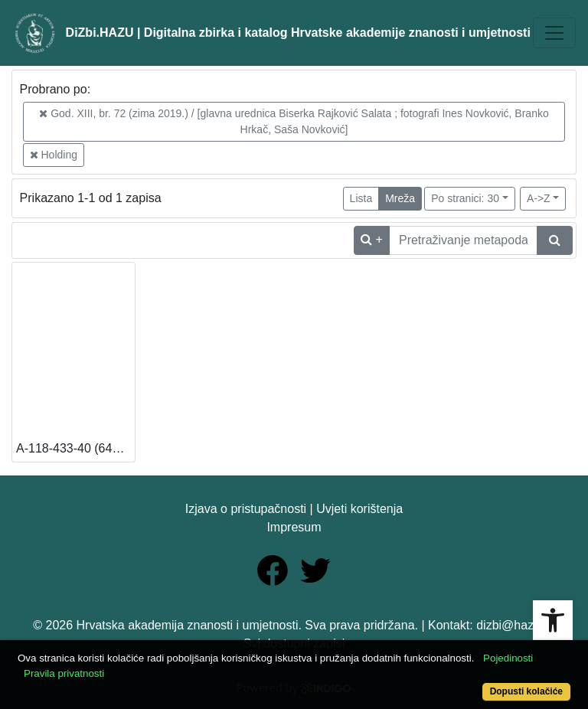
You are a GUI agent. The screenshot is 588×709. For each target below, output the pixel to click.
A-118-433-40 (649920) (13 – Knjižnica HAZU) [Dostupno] (75, 448)
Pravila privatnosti (64, 673)
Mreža (400, 198)
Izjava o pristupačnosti (246, 509)
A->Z (539, 198)
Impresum (294, 527)
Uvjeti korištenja (359, 509)
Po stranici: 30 (465, 198)
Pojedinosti (508, 658)
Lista (361, 198)
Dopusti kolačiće (526, 691)
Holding (54, 155)
